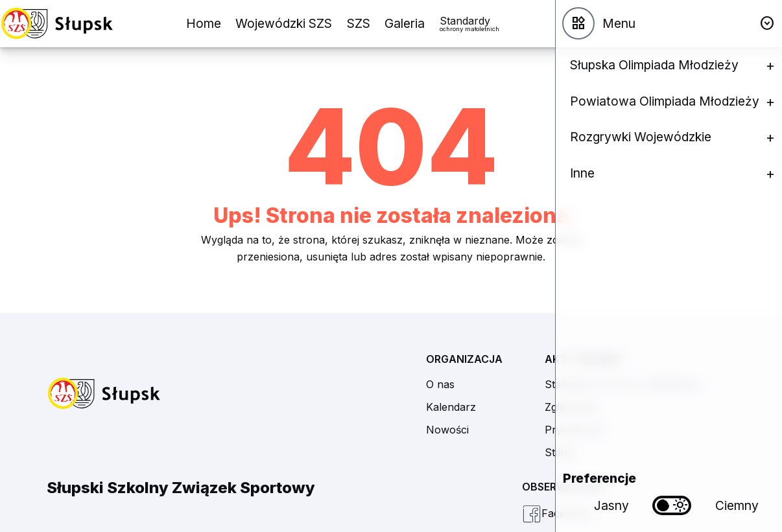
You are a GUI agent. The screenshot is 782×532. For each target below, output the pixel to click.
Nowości (447, 430)
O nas (440, 384)
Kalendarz (451, 407)
